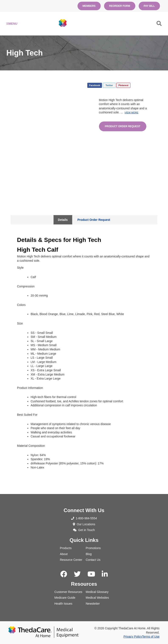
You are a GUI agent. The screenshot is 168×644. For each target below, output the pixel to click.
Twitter (109, 85)
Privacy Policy (133, 637)
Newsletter (93, 604)
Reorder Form (120, 6)
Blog (89, 554)
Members (89, 6)
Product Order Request (123, 126)
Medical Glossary (97, 592)
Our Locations (84, 524)
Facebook (95, 85)
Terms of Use (151, 637)
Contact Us (93, 560)
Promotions (93, 548)
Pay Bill (149, 6)
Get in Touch (84, 530)
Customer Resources (68, 592)
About (64, 554)
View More (131, 113)
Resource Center (71, 560)
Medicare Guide (65, 598)
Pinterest (123, 85)
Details (63, 220)
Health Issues (63, 604)
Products (66, 548)
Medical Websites (97, 598)
